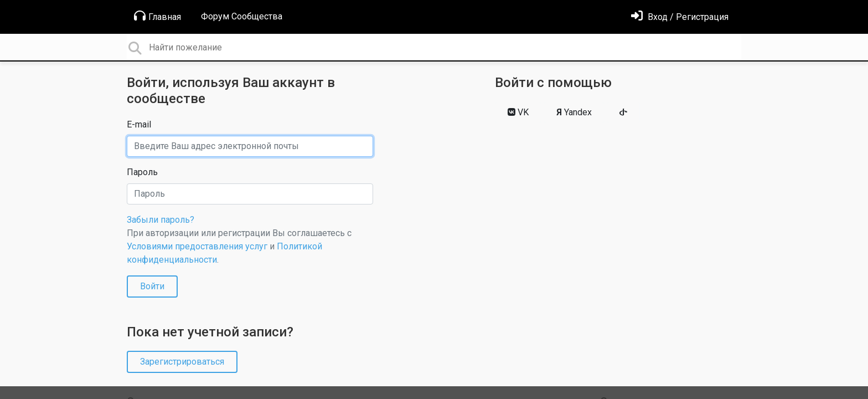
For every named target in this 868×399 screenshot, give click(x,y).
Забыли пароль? (161, 220)
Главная (157, 16)
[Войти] (680, 17)
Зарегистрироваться (182, 362)
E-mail (139, 124)
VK (518, 112)
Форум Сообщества (242, 16)
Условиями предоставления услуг (197, 246)
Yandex (574, 112)
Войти (152, 286)
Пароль (142, 172)
